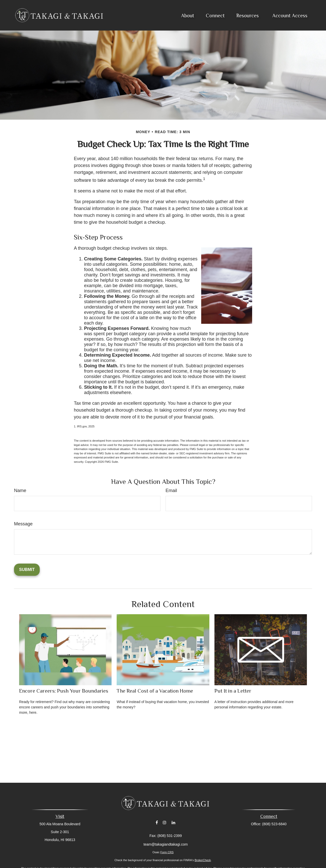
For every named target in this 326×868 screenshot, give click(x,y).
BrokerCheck (203, 860)
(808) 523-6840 (274, 824)
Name (20, 491)
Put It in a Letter (233, 691)
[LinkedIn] (174, 823)
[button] (188, 15)
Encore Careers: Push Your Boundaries (64, 691)
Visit (60, 816)
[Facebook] (157, 823)
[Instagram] (165, 823)
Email (171, 491)
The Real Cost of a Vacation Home (155, 691)
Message (23, 524)
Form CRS (167, 852)
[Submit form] (27, 570)
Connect (269, 816)
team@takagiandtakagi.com (166, 844)
